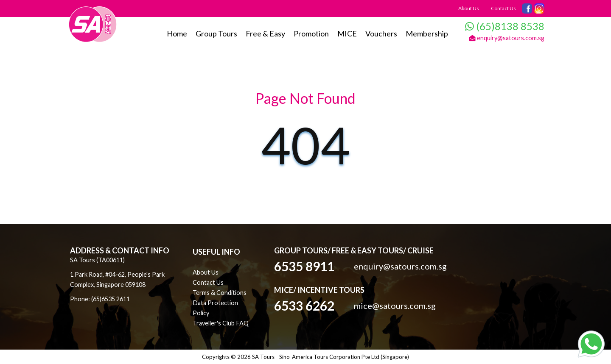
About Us (469, 8)
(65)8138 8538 (505, 26)
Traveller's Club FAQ (221, 323)
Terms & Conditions (220, 293)
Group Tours (216, 33)
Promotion (311, 33)
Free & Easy (265, 33)
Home (177, 33)
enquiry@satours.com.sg (507, 38)
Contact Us (503, 8)
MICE (347, 33)
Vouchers (381, 33)
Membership (427, 33)
